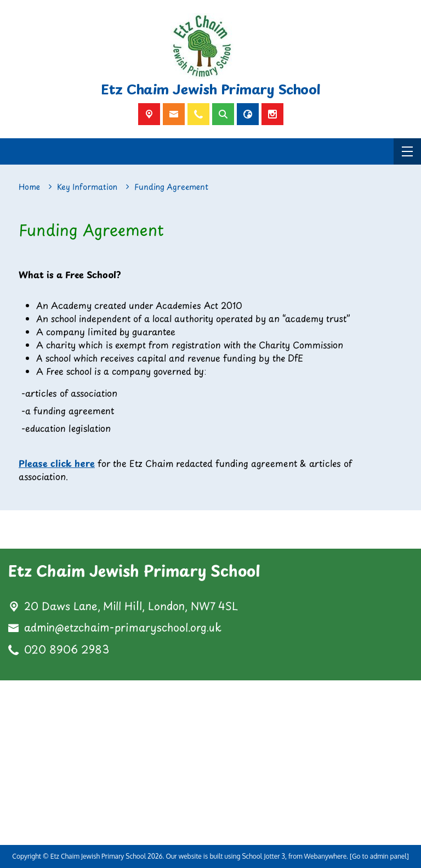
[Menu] (407, 151)
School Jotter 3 (263, 856)
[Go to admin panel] (379, 856)
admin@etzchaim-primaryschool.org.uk (123, 627)
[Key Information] (87, 187)
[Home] (29, 187)
